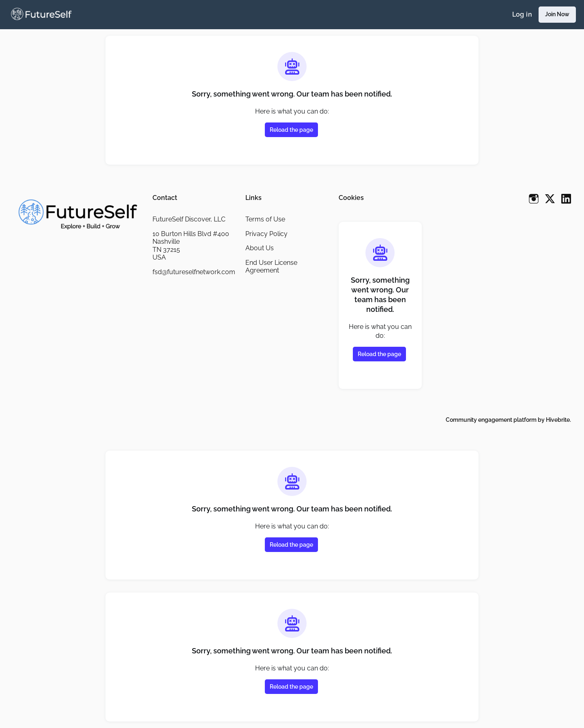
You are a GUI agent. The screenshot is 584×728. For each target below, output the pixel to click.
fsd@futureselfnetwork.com (192, 276)
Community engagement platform (488, 420)
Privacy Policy (267, 234)
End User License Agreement (272, 266)
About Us (260, 248)
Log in (521, 15)
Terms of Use (266, 219)
